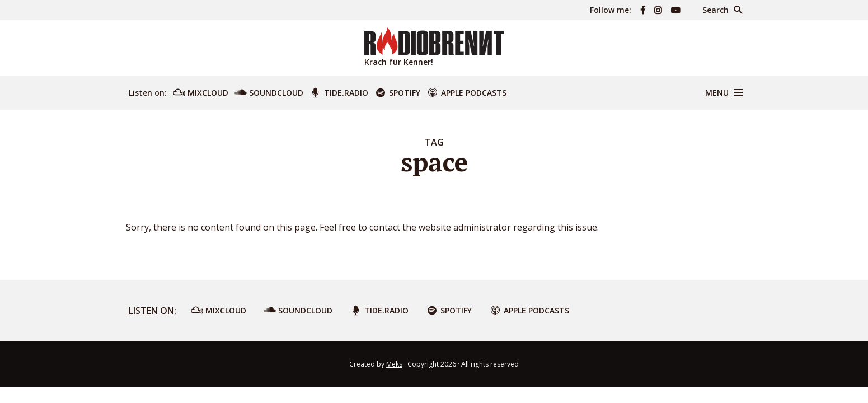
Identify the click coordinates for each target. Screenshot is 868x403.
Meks (394, 364)
